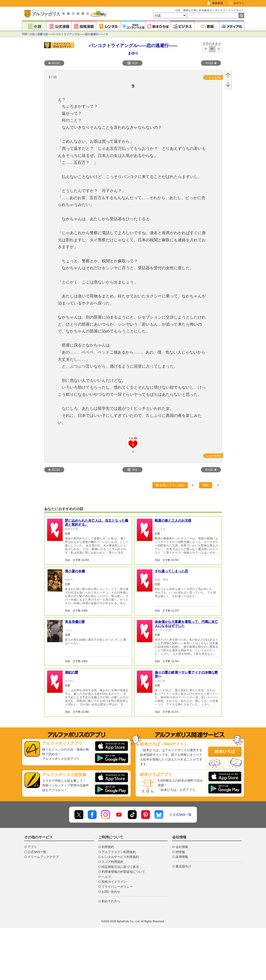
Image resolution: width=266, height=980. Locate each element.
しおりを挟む (214, 77)
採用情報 (182, 857)
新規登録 (218, 3)
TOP (25, 34)
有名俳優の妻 (75, 622)
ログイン (239, 3)
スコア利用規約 (112, 862)
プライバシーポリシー (117, 887)
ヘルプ (106, 877)
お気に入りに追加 (170, 485)
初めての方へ (111, 901)
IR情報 (180, 852)
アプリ (32, 847)
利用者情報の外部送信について (123, 872)
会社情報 (182, 847)
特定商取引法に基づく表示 (120, 867)
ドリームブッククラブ (43, 857)
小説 (32, 34)
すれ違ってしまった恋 (171, 571)
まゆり (133, 53)
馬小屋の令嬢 (75, 571)
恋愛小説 (43, 34)
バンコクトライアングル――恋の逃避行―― (77, 34)
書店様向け (183, 866)
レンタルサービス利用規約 (120, 857)
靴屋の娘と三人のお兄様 (173, 520)
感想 (206, 485)
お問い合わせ (111, 892)
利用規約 (108, 847)
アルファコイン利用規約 (119, 852)
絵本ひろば (225, 752)
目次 (132, 63)
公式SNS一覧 (182, 815)
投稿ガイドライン (114, 882)
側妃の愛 (72, 672)
